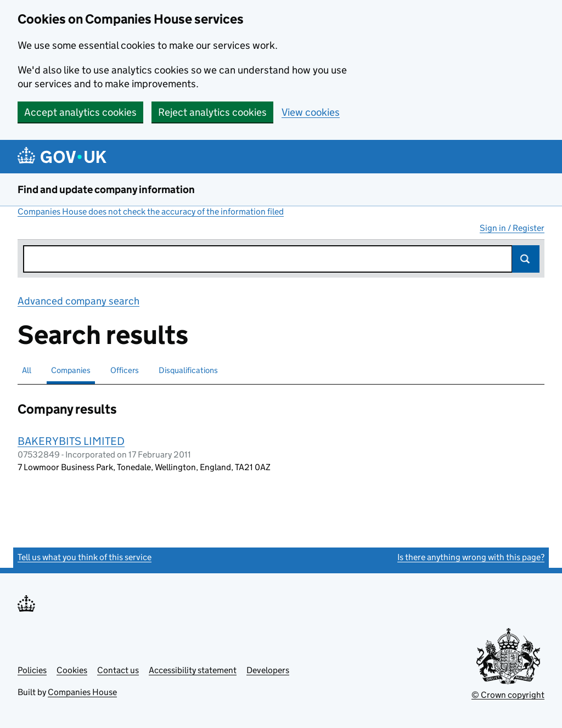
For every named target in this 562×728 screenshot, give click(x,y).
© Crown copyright (508, 695)
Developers (268, 670)
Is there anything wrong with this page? (471, 557)
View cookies (311, 112)
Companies (71, 370)
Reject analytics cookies (212, 112)
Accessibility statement (193, 670)
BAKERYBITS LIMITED (71, 441)
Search (526, 259)
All (27, 370)
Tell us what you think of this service (85, 557)
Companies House (82, 692)
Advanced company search (78, 301)
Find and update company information (106, 190)
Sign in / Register (512, 228)
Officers (125, 370)
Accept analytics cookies (80, 112)
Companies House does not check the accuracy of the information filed (151, 211)
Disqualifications (188, 370)
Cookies (72, 670)
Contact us (118, 670)
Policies (32, 670)
